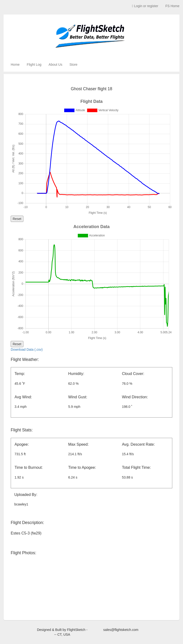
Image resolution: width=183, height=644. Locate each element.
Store (73, 65)
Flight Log (34, 65)
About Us (56, 65)
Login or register (145, 6)
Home (15, 65)
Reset (17, 219)
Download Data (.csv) (27, 349)
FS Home (172, 6)
